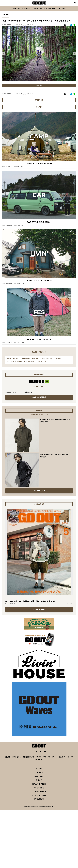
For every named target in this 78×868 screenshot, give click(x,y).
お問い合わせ (16, 815)
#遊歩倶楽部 (26, 413)
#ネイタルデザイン (30, 416)
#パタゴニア (42, 416)
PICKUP (39, 830)
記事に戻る (39, 85)
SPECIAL (39, 834)
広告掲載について (28, 815)
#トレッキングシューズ (15, 416)
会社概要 (8, 815)
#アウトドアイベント (47, 413)
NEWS (39, 827)
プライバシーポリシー (50, 815)
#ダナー (59, 413)
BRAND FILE (39, 842)
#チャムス (16, 413)
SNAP (39, 838)
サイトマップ (39, 817)
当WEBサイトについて (66, 815)
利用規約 (39, 815)
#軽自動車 (35, 413)
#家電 (9, 413)
